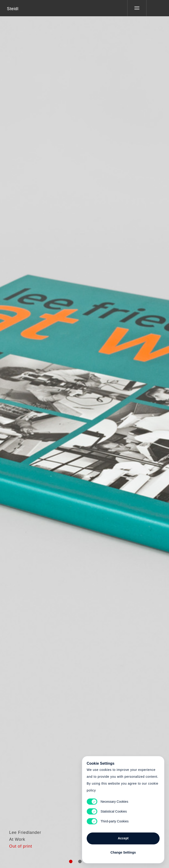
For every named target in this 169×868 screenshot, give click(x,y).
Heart (67, 431)
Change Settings (123, 852)
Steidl (13, 9)
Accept (123, 838)
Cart (85, 431)
